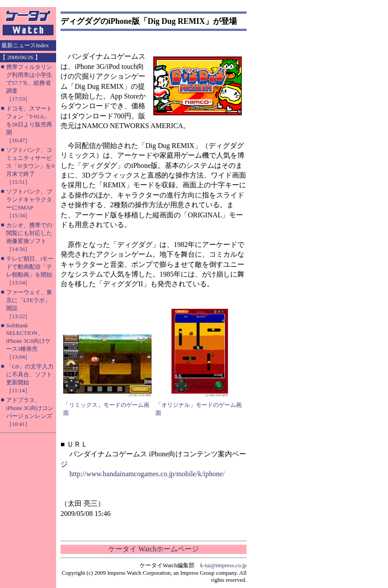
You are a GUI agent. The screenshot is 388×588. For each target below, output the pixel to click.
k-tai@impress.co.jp (223, 565)
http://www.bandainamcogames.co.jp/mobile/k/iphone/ (147, 474)
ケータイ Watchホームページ (153, 549)
